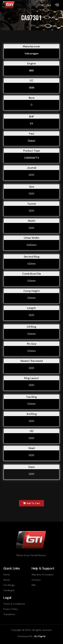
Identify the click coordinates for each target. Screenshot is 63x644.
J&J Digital (40, 636)
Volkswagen (32, 54)
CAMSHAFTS (32, 158)
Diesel (32, 141)
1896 (31, 88)
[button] (32, 503)
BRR (32, 71)
